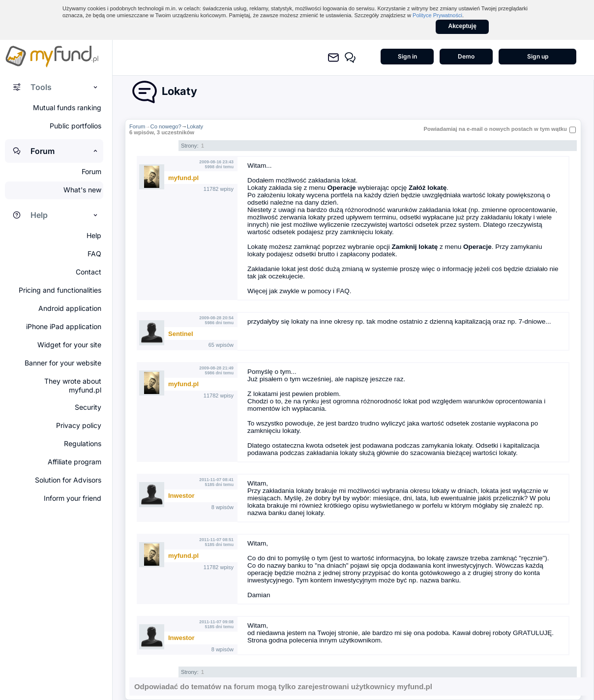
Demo (466, 56)
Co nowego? (166, 126)
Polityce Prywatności (437, 15)
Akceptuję (462, 26)
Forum (137, 126)
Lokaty (195, 126)
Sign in (407, 56)
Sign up (538, 56)
